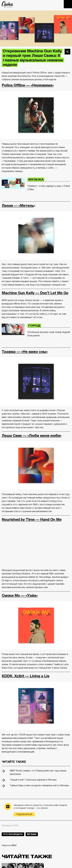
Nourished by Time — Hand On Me (32, 520)
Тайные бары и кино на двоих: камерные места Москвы (39, 785)
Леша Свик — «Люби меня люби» (32, 436)
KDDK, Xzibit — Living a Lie (26, 676)
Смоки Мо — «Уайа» (20, 596)
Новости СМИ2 (9, 845)
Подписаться (24, 814)
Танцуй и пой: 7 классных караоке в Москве (33, 780)
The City (7, 4)
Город (34, 326)
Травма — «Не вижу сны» (25, 352)
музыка (32, 834)
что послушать (13, 834)
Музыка (36, 180)
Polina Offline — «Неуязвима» (28, 85)
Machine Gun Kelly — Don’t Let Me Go (35, 293)
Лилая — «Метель (18, 206)
